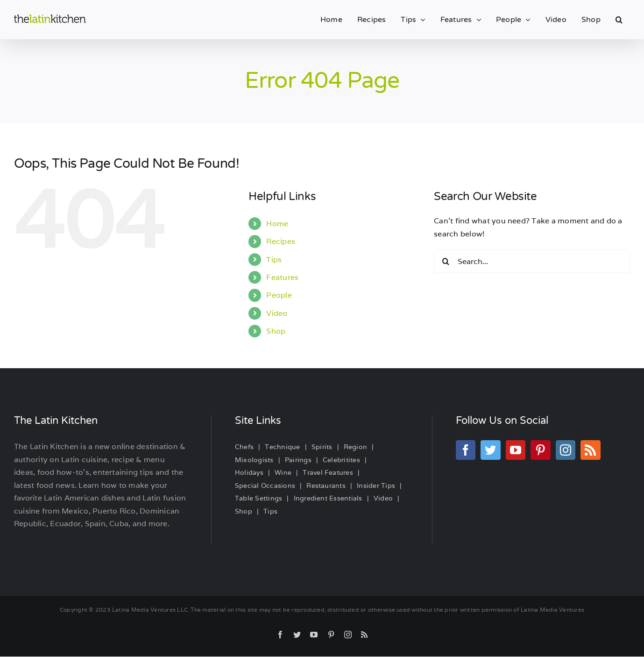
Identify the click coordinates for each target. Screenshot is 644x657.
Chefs (244, 447)
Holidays (249, 472)
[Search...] (532, 261)
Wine (283, 472)
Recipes (281, 241)
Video (277, 313)
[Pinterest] (540, 450)
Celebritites (341, 460)
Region (355, 447)
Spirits (322, 447)
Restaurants (326, 486)
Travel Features (328, 472)
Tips (274, 260)
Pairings (298, 460)
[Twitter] (490, 450)
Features (282, 277)
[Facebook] (466, 450)
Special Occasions (265, 486)
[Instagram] (566, 450)
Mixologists (254, 460)
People (279, 295)
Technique (282, 447)
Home (277, 224)
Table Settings (258, 498)
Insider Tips (376, 486)
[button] (619, 20)
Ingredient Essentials (328, 498)
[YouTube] (516, 450)
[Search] (446, 261)
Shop (276, 331)
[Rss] (590, 450)
